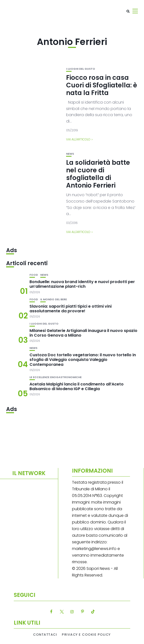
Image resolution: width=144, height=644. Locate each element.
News (70, 154)
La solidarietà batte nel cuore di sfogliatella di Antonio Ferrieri (98, 174)
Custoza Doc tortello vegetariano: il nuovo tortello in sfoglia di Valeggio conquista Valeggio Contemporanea (83, 360)
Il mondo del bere (54, 299)
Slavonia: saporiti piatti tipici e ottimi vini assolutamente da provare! (71, 309)
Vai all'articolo (78, 139)
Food (34, 275)
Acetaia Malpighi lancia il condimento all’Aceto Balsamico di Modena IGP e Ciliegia (77, 386)
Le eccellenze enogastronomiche (56, 377)
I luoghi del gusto (81, 69)
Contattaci (45, 635)
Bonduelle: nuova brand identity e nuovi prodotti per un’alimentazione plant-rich (82, 284)
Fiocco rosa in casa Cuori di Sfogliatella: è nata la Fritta (102, 85)
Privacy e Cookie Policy (86, 635)
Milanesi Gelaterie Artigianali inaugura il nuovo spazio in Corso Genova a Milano (83, 333)
